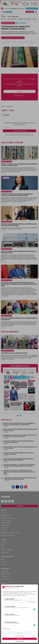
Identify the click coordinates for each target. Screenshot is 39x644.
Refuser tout (19, 633)
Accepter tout (20, 639)
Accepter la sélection (20, 636)
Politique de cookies (19, 641)
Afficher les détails (6, 629)
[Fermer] (36, 586)
